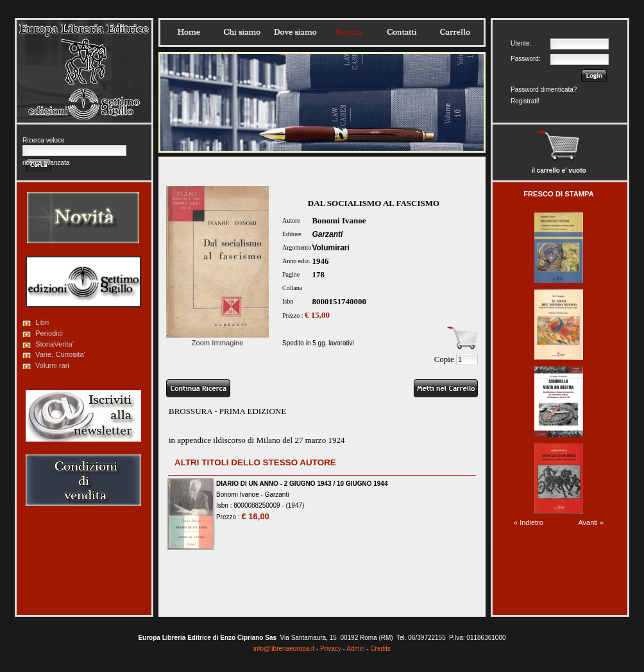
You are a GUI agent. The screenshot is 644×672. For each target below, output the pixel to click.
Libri (42, 322)
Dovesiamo (295, 32)
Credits (380, 649)
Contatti (402, 32)
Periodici (49, 333)
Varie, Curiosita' (60, 354)
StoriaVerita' (55, 344)
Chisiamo (242, 32)
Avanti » (591, 522)
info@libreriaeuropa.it (284, 649)
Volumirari (330, 248)
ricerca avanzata (46, 163)
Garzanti (327, 234)
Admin (355, 649)
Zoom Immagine (217, 339)
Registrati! (525, 101)
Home (189, 32)
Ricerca (348, 32)
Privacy (331, 649)
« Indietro (529, 522)
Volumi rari (52, 365)
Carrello (455, 32)
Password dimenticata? (544, 90)
